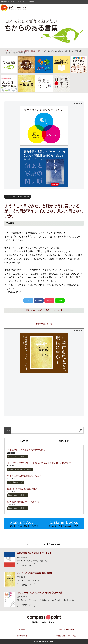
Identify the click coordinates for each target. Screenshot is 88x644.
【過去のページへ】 (54, 310)
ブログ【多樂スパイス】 (16, 482)
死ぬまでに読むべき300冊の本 (18, 456)
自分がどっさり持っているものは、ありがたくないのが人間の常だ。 (40, 463)
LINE (60, 301)
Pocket (49, 301)
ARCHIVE (64, 441)
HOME (7, 51)
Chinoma (13, 51)
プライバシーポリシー (66, 630)
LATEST (24, 441)
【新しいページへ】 (34, 310)
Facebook (39, 301)
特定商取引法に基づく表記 (66, 636)
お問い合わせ (22, 636)
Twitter (28, 301)
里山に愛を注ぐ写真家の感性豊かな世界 (26, 450)
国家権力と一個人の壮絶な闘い (22, 489)
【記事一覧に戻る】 (44, 324)
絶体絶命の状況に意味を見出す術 (23, 502)
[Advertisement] (44, 395)
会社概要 (22, 630)
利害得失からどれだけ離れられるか (24, 476)
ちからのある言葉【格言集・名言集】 (30, 51)
